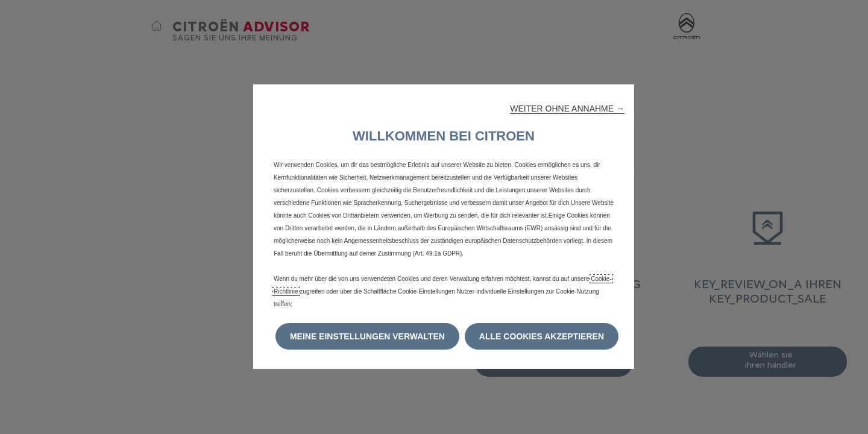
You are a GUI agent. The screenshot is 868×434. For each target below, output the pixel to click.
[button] (567, 108)
